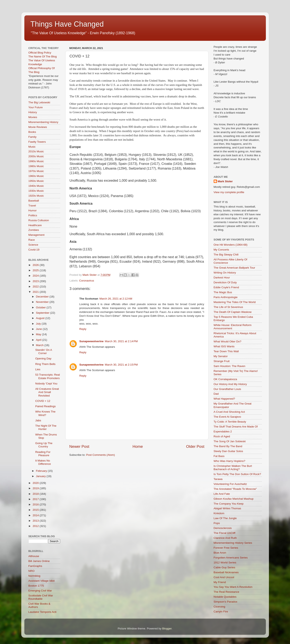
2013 (36, 521)
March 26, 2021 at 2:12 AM (116, 299)
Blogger (167, 629)
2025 (36, 270)
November (43, 302)
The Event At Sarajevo (227, 417)
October (41, 307)
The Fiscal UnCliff (225, 533)
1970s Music (36, 171)
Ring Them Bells (45, 364)
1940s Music (36, 186)
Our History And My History (230, 384)
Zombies (34, 230)
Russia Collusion (39, 220)
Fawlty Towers (37, 142)
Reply (83, 329)
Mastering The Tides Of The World (235, 302)
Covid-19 (34, 250)
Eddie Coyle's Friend (226, 287)
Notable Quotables (225, 597)
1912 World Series (225, 563)
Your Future (36, 107)
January (41, 476)
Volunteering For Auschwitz (230, 484)
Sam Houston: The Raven (230, 366)
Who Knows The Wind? (45, 413)
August (41, 318)
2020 (36, 483)
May (39, 334)
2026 (36, 265)
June (39, 329)
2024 (36, 276)
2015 (36, 510)
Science (33, 245)
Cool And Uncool (224, 577)
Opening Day (43, 358)
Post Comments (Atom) (100, 455)
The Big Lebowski (39, 102)
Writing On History (225, 273)
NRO (32, 571)
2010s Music (36, 151)
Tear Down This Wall (226, 351)
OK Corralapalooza (225, 379)
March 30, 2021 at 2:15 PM (121, 365)
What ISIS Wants (224, 346)
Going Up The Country (44, 445)
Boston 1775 (36, 586)
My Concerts (221, 250)
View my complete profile (229, 192)
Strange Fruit (222, 361)
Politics (33, 215)
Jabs (38, 420)
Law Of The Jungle (225, 518)
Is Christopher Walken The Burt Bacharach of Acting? (233, 468)
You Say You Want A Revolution (233, 587)
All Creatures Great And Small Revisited (47, 392)
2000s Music (36, 156)
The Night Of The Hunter (46, 427)
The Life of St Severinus (228, 307)
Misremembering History (43, 122)
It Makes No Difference (43, 462)
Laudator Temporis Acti (42, 612)
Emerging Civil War (40, 591)
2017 (36, 499)
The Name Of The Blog (43, 56)
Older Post (195, 446)
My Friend (220, 582)
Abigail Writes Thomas (227, 508)
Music (32, 147)
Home (138, 446)
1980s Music (36, 166)
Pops (217, 523)
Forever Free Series (226, 548)
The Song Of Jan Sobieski (230, 441)
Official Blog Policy (40, 53)
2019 (36, 488)
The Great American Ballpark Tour (234, 268)
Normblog (34, 576)
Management (37, 235)
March (40, 345)
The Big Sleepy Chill (226, 255)
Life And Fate (222, 494)
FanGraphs (35, 566)
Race (32, 240)
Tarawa (218, 479)
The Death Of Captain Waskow (233, 312)
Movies (33, 117)
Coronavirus (87, 281)
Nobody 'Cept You (46, 384)
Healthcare (35, 225)
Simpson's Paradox (226, 602)
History (33, 112)
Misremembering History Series (233, 543)
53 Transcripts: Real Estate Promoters (47, 376)
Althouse (34, 556)
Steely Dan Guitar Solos (228, 451)
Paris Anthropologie (226, 297)
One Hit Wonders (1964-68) (231, 245)
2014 (36, 515)
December (43, 297)
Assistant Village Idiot (42, 581)
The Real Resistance (226, 592)
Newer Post (79, 446)
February (42, 471)
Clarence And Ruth (225, 538)
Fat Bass (219, 456)
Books (32, 132)
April (39, 340)
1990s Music (36, 161)
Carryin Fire (221, 612)
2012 (36, 526)
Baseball (34, 201)
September (43, 313)
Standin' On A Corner (43, 352)
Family (33, 137)
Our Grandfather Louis (227, 389)
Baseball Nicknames (226, 572)
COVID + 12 (43, 401)
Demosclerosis (223, 528)
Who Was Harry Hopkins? (230, 461)
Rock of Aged (222, 436)
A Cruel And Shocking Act (229, 412)
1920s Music (36, 196)
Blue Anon (220, 553)
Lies (38, 369)
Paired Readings (45, 406)
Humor (33, 210)
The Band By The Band (228, 446)
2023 (36, 281)
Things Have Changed (67, 24)
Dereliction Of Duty (225, 282)
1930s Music (36, 191)
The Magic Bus (223, 292)
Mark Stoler (225, 181)
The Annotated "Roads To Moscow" (235, 489)
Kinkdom (219, 513)
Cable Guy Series (225, 567)
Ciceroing (219, 607)
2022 (36, 287)
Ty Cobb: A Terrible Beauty (230, 422)
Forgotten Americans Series (231, 558)
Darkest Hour (222, 278)
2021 (36, 292)
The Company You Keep (229, 504)
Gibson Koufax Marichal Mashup (234, 499)
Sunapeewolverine (92, 341)
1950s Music (36, 181)
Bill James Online (39, 561)
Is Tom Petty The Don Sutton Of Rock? (237, 474)
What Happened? (224, 399)
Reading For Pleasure (43, 454)
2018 (36, 494)
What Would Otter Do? (228, 341)
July (39, 324)
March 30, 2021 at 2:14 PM (121, 341)
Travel (32, 206)
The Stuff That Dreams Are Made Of (236, 427)
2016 (36, 504)
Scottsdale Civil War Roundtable (41, 597)
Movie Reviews (38, 127)
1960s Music (36, 176)
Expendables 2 (223, 431)
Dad (216, 394)
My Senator (221, 356)
